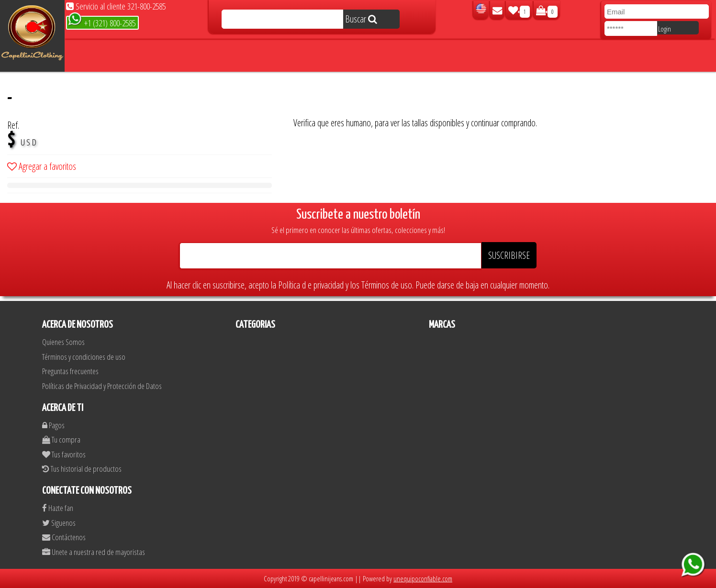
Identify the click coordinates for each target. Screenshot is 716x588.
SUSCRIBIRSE (509, 255)
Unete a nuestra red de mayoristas (94, 552)
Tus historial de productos (82, 469)
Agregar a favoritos (42, 166)
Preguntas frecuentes (70, 371)
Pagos (53, 425)
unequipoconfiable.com (423, 578)
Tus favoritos (64, 454)
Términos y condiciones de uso (84, 357)
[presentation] (366, 98)
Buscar (361, 19)
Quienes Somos (63, 342)
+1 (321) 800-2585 (102, 22)
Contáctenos (64, 537)
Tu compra (61, 439)
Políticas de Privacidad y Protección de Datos (102, 386)
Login (665, 29)
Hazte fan (58, 508)
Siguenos (59, 523)
